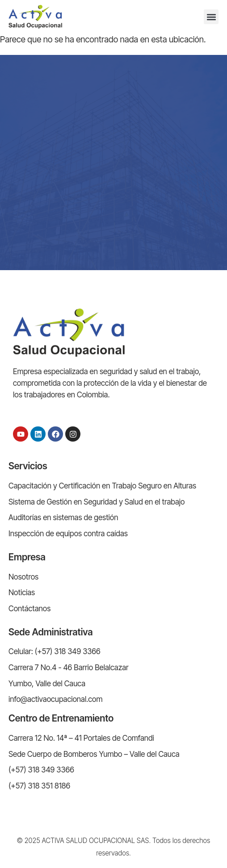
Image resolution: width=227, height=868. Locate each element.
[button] (211, 17)
